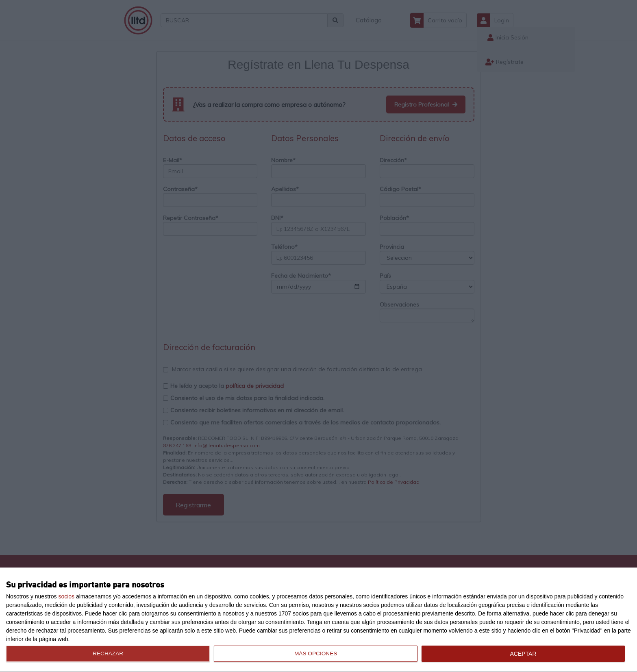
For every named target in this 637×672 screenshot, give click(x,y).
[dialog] (318, 620)
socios (66, 596)
